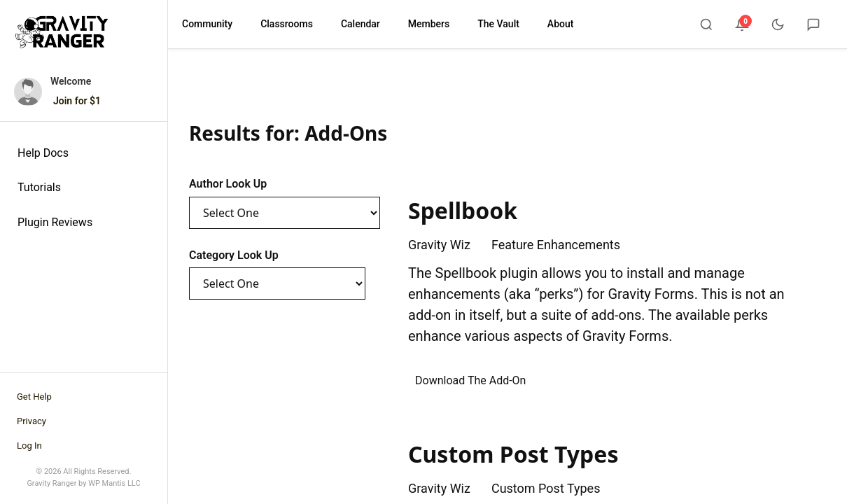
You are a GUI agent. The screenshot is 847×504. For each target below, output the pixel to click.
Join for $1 (77, 101)
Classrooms (287, 24)
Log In (29, 446)
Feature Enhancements (556, 245)
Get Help (34, 397)
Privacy (31, 421)
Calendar (360, 24)
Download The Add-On (470, 380)
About (561, 24)
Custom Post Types (513, 454)
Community (207, 24)
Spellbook (463, 210)
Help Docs (43, 153)
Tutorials (39, 187)
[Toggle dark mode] (778, 24)
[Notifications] (742, 24)
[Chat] (813, 24)
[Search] (706, 24)
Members (429, 24)
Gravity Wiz (439, 245)
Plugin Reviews (55, 222)
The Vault (498, 24)
